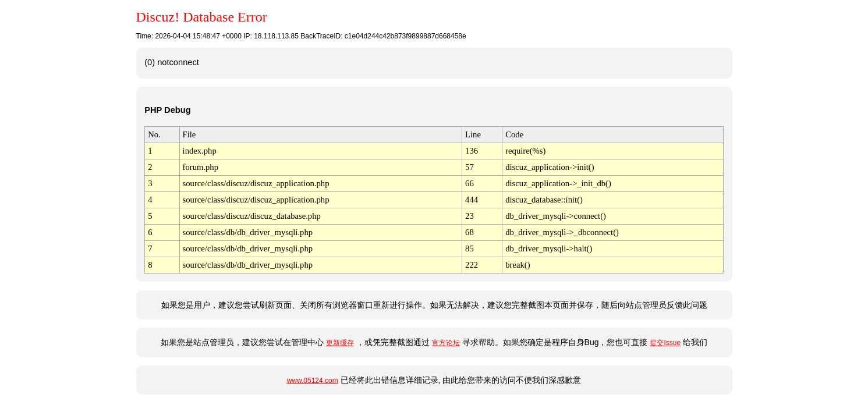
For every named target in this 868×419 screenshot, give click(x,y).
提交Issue (665, 343)
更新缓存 (340, 343)
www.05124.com (313, 381)
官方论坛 (446, 343)
